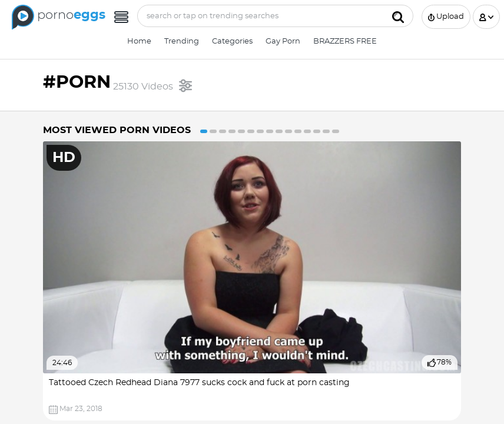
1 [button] (204, 131)
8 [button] (270, 131)
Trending (182, 42)
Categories (232, 42)
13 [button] (317, 131)
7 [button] (260, 131)
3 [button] (223, 131)
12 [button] (307, 131)
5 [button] (241, 131)
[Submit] (398, 16)
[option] (252, 281)
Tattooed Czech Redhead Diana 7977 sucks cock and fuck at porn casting (199, 383)
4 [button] (232, 131)
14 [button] (326, 131)
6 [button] (251, 131)
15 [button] (336, 131)
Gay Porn (283, 42)
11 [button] (298, 131)
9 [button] (279, 131)
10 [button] (289, 131)
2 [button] (213, 131)
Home (139, 42)
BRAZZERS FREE (345, 42)
